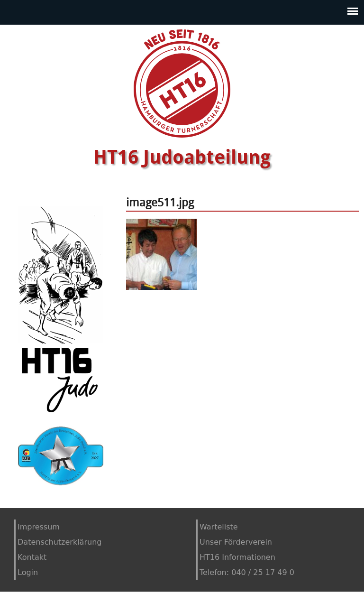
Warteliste (219, 527)
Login (28, 572)
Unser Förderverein (236, 542)
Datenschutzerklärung (59, 542)
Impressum (39, 527)
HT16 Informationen (237, 557)
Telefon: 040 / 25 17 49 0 (247, 572)
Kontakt (32, 557)
